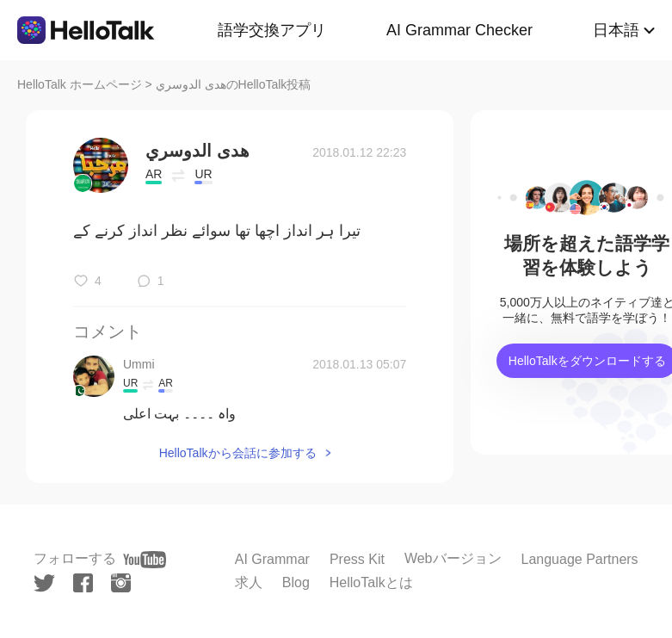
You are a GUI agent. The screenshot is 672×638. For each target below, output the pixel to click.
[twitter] (44, 583)
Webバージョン (453, 558)
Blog (296, 582)
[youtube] (145, 560)
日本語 (616, 30)
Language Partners (580, 559)
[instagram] (121, 583)
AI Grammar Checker (459, 30)
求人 (249, 582)
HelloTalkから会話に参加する (238, 453)
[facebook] (83, 583)
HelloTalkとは (371, 582)
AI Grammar (272, 559)
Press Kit (357, 559)
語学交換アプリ (272, 30)
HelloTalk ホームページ (80, 84)
